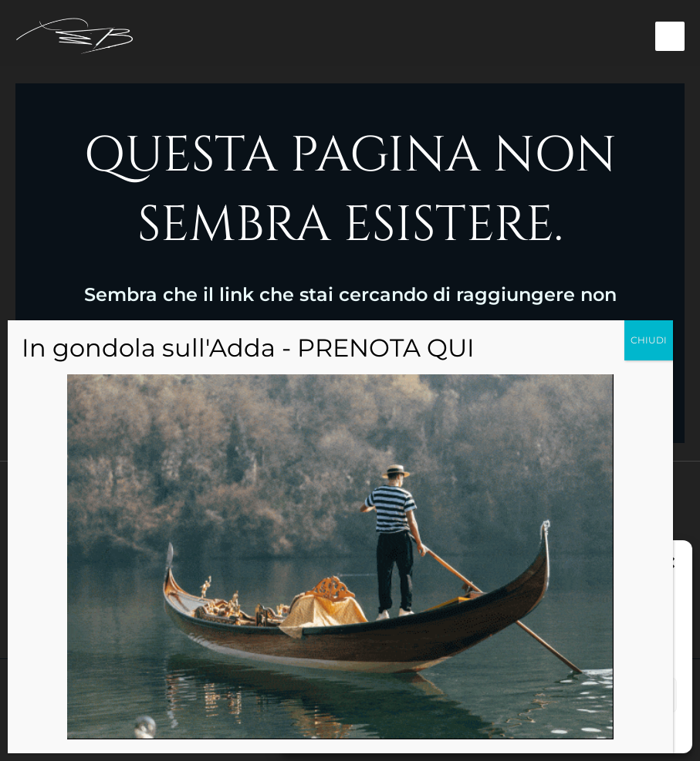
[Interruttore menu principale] (670, 37)
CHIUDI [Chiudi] (649, 340)
